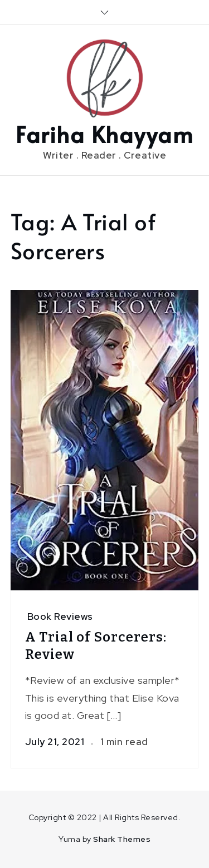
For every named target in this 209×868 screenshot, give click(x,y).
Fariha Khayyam (104, 134)
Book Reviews (60, 617)
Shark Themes (122, 839)
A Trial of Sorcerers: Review (96, 646)
